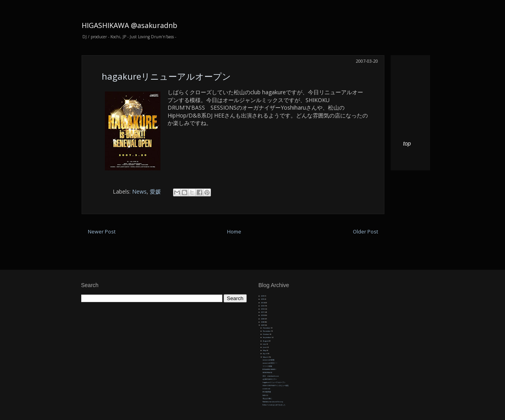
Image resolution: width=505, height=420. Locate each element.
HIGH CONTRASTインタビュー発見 (276, 385)
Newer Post (102, 232)
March (266, 357)
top (407, 144)
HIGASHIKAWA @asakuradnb (130, 25)
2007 (263, 325)
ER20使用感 (267, 392)
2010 (263, 315)
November (267, 331)
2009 (263, 319)
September (267, 337)
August (266, 341)
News (139, 191)
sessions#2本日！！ (270, 363)
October (266, 334)
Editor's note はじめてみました (274, 405)
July (265, 344)
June (265, 347)
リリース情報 (267, 366)
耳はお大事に (267, 399)
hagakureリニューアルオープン (166, 76)
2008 (263, 322)
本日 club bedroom (271, 376)
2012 (263, 309)
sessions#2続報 (268, 360)
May (265, 350)
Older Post (365, 232)
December (267, 328)
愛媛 (155, 191)
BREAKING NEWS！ (270, 369)
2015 (263, 299)
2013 (263, 306)
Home (234, 232)
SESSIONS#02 (267, 372)
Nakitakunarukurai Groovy (273, 402)
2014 (263, 303)
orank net (266, 389)
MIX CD (265, 395)
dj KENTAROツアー (270, 379)
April (265, 354)
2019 (263, 296)
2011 (263, 312)
